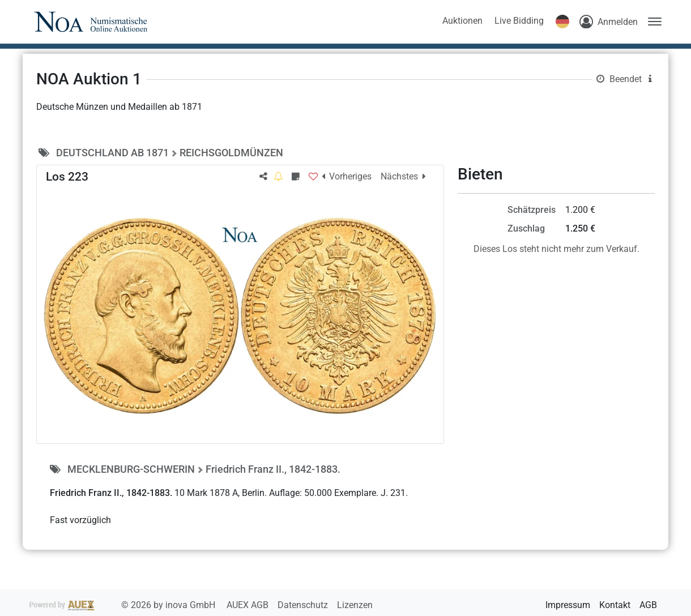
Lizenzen (355, 605)
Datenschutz (304, 605)
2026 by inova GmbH (123, 605)
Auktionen (462, 21)
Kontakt (615, 605)
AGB (648, 605)
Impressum (568, 605)
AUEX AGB (249, 605)
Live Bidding (519, 21)
